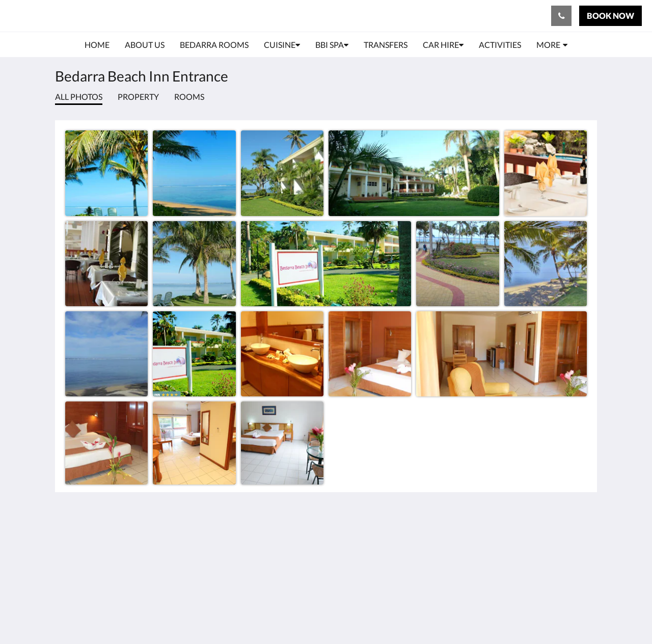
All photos (79, 97)
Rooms (189, 97)
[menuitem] (97, 45)
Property (138, 97)
